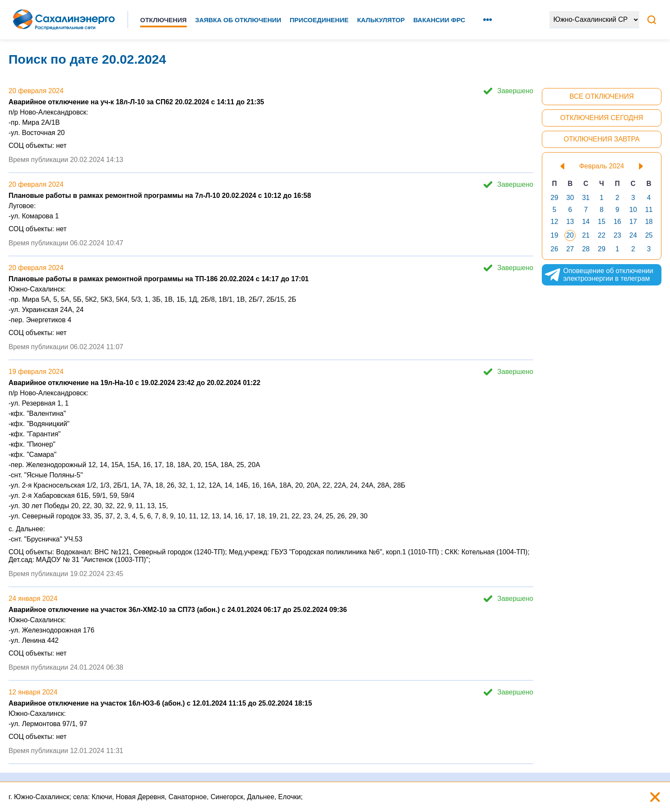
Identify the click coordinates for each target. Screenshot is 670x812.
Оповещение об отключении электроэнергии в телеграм (599, 275)
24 (633, 235)
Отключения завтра (602, 139)
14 (586, 222)
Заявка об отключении (238, 20)
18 (649, 222)
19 (555, 235)
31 (586, 198)
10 (633, 210)
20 (570, 235)
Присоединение (319, 20)
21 (586, 235)
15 (602, 222)
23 (617, 235)
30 (570, 198)
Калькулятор (381, 20)
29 (555, 198)
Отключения (163, 20)
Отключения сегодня (602, 118)
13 (570, 222)
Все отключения (602, 96)
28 (586, 249)
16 (617, 222)
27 (570, 249)
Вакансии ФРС (439, 20)
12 (555, 222)
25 (649, 235)
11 (649, 210)
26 (555, 249)
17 (633, 222)
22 (602, 235)
